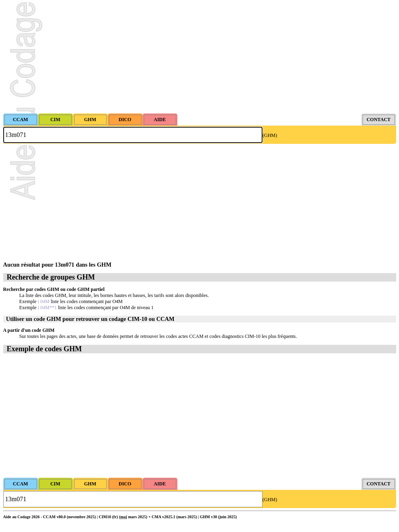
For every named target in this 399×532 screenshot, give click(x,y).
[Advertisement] (200, 57)
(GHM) (270, 135)
